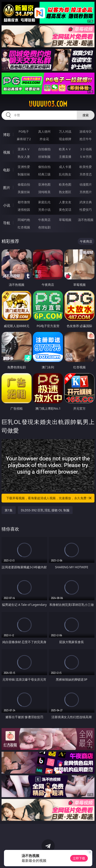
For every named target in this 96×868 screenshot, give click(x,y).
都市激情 (24, 202)
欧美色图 (65, 184)
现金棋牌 (65, 139)
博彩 (7, 135)
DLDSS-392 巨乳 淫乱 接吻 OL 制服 (45, 510)
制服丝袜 (24, 174)
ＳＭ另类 (86, 157)
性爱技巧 (86, 210)
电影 (7, 170)
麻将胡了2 (24, 139)
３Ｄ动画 (86, 149)
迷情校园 (24, 210)
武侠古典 (86, 202)
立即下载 (79, 858)
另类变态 (86, 174)
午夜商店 (44, 220)
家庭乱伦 (44, 202)
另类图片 (86, 192)
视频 (7, 152)
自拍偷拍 (44, 149)
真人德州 (44, 131)
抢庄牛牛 (86, 139)
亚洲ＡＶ (24, 149)
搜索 (86, 115)
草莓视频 (65, 220)
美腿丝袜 (24, 192)
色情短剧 (44, 227)
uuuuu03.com (48, 104)
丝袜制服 (44, 157)
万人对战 (65, 131)
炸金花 (44, 139)
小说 (7, 205)
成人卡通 (65, 167)
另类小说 (44, 210)
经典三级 (44, 174)
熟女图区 (65, 192)
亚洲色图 (44, 184)
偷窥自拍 (24, 184)
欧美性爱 (86, 167)
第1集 (9, 510)
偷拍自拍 (44, 167)
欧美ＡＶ (65, 149)
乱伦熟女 (65, 174)
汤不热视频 (86, 220)
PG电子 (24, 131)
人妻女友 (65, 202)
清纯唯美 (44, 192)
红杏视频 (24, 227)
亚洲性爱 (24, 167)
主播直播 (65, 157)
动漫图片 (86, 184)
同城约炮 (24, 220)
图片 (7, 188)
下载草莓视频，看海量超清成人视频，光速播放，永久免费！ (49, 498)
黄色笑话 (65, 210)
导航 (7, 223)
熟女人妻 (24, 157)
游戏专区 (86, 131)
